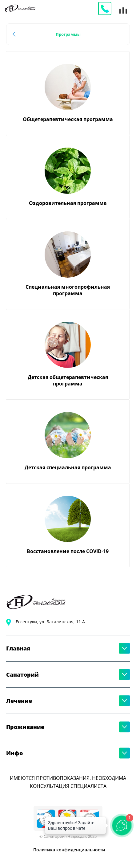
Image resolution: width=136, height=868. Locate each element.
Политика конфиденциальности (69, 850)
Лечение (19, 701)
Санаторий (22, 674)
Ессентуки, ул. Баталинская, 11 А (50, 622)
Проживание (25, 727)
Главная (18, 648)
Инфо (14, 753)
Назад (15, 34)
